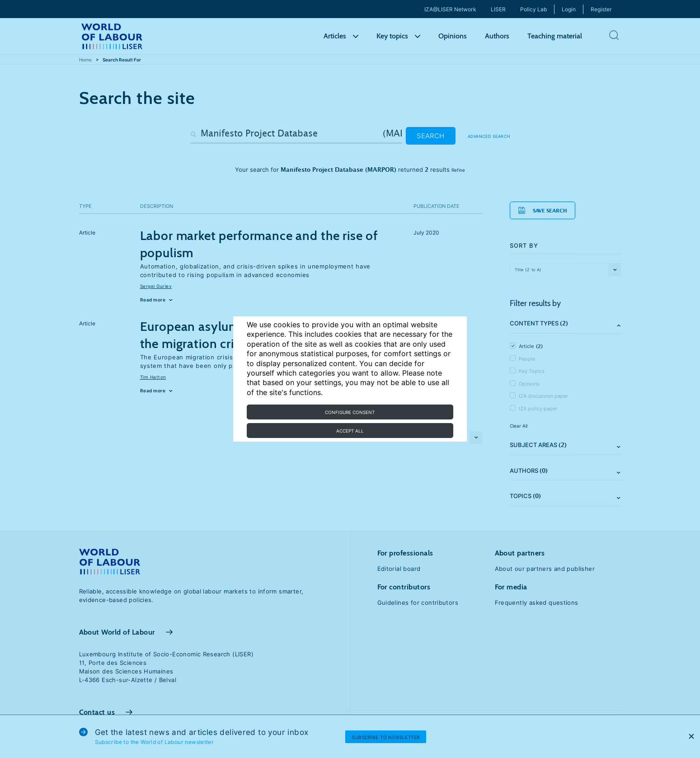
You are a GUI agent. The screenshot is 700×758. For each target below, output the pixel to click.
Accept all (350, 431)
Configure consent (350, 412)
